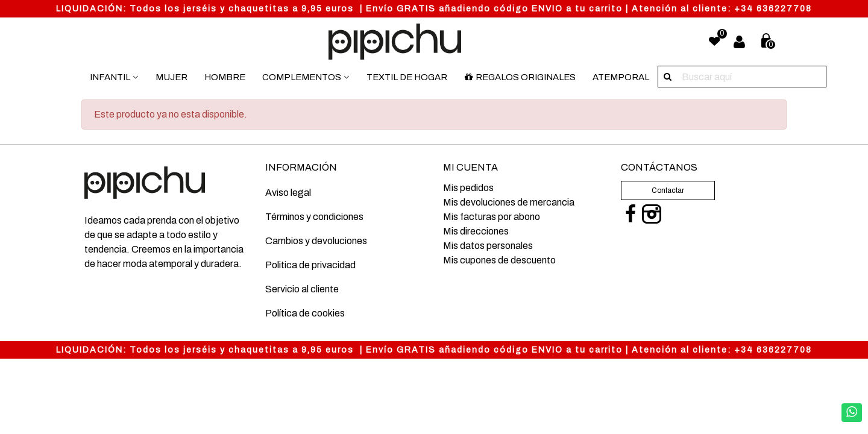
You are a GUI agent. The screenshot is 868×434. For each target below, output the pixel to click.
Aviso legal (288, 193)
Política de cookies (305, 313)
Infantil (110, 77)
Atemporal (621, 77)
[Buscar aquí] (668, 77)
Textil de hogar (407, 77)
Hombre (225, 77)
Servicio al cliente (302, 289)
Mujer (171, 77)
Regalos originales (520, 77)
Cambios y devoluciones (316, 241)
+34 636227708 (773, 9)
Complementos (302, 77)
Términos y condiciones (314, 217)
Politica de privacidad (310, 265)
